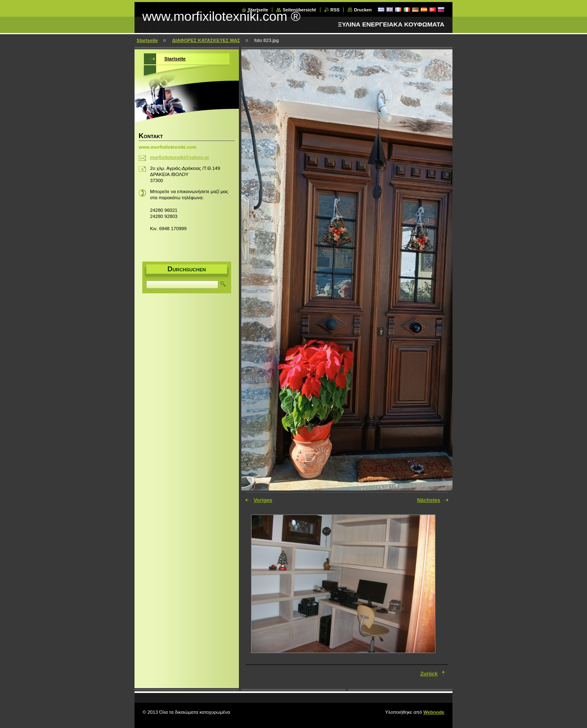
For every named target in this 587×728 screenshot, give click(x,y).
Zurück (429, 674)
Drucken (363, 10)
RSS (335, 10)
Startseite (258, 10)
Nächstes (429, 500)
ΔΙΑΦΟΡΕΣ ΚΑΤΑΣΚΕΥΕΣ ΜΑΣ (206, 40)
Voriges (263, 500)
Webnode (434, 712)
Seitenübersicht (299, 10)
